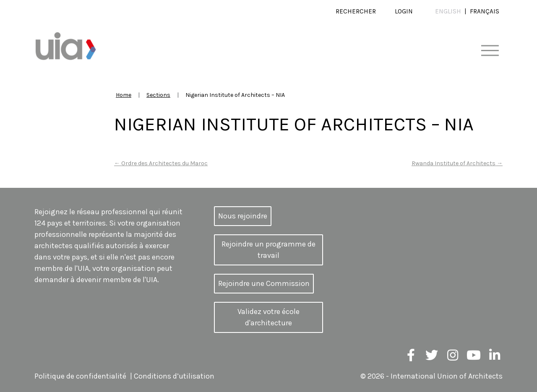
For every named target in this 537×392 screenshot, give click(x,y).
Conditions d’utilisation (174, 376)
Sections (158, 95)
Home (124, 95)
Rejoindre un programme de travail (268, 250)
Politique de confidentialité (80, 376)
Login (404, 11)
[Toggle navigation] (490, 51)
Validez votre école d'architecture (268, 317)
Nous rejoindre (243, 216)
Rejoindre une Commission (264, 283)
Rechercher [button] (356, 11)
